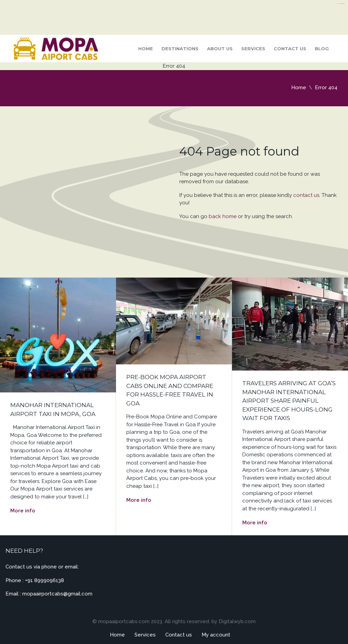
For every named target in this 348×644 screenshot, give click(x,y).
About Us (220, 49)
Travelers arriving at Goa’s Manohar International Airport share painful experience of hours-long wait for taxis (289, 401)
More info (23, 511)
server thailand (343, 4)
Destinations (180, 49)
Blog (322, 49)
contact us (306, 195)
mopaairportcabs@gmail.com (57, 594)
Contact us (290, 49)
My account (216, 635)
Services (253, 49)
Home (146, 49)
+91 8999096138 (44, 580)
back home (223, 216)
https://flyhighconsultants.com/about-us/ (340, 4)
